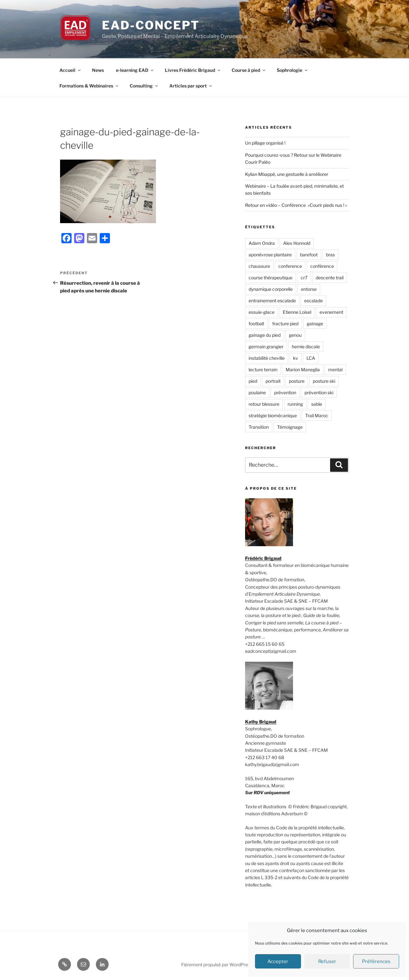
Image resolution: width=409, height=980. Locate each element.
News (98, 70)
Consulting (144, 86)
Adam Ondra (262, 243)
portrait (273, 381)
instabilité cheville (267, 358)
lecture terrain (263, 369)
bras (330, 255)
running (295, 404)
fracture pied (285, 324)
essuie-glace (262, 312)
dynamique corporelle (271, 289)
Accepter (278, 961)
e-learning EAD (135, 70)
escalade (313, 301)
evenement (331, 312)
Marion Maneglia (303, 369)
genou (295, 335)
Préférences (376, 961)
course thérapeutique (270, 278)
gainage (315, 324)
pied (253, 381)
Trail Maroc (317, 415)
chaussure (259, 266)
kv (296, 358)
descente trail (330, 278)
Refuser (327, 961)
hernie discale (306, 347)
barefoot (309, 255)
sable (317, 404)
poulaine (257, 392)
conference (290, 266)
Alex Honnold (297, 243)
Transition (259, 427)
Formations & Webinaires (89, 86)
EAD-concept (151, 25)
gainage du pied (265, 335)
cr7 (304, 278)
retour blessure (264, 404)
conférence (322, 266)
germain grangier (266, 347)
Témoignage (290, 427)
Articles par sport (191, 86)
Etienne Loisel (297, 312)
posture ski (324, 381)
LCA (311, 358)
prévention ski (319, 392)
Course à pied (249, 70)
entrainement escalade (272, 301)
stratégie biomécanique (273, 415)
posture (297, 381)
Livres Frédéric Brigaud (193, 70)
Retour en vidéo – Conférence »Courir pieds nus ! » (296, 205)
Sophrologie (293, 70)
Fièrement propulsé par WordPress (217, 965)
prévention (285, 392)
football (256, 324)
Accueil (70, 70)
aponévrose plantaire (270, 255)
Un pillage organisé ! (265, 143)
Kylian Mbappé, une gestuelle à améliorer (287, 174)
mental (335, 369)
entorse (309, 289)
